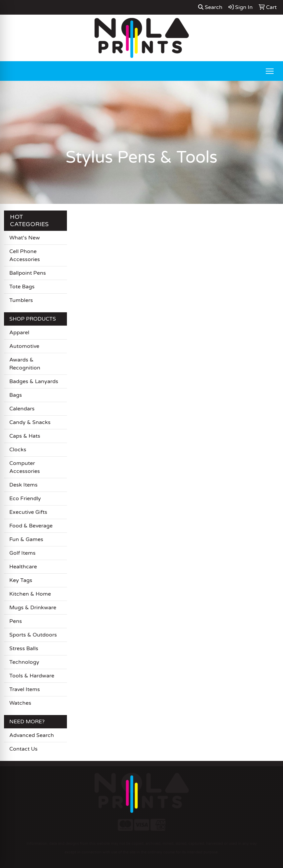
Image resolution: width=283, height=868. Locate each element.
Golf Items (22, 553)
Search (210, 7)
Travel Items (25, 689)
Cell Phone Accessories (25, 255)
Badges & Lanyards (34, 381)
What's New (25, 238)
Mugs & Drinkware (33, 608)
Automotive (24, 346)
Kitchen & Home (30, 594)
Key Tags (21, 580)
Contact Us (23, 749)
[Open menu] (270, 71)
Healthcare (23, 567)
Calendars (22, 409)
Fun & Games (26, 539)
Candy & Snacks (30, 422)
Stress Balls (24, 649)
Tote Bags (22, 287)
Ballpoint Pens (28, 273)
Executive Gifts (28, 512)
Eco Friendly (25, 499)
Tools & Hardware (32, 676)
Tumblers (21, 300)
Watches (20, 703)
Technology (24, 662)
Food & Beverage (31, 526)
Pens (16, 621)
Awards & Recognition (25, 364)
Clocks (18, 450)
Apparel (19, 333)
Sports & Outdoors (33, 635)
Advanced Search (32, 735)
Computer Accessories (25, 467)
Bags (16, 395)
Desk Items (23, 485)
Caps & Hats (25, 436)
